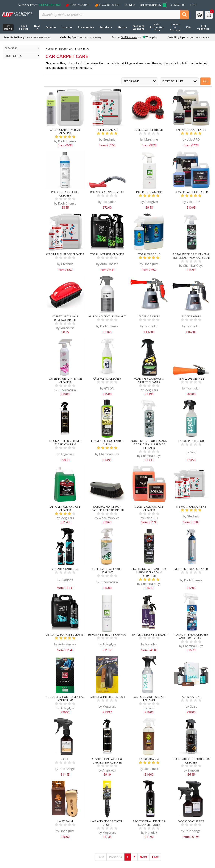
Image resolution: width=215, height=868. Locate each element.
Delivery (130, 5)
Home (49, 49)
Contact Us (178, 5)
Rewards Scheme (108, 5)
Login (194, 5)
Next (144, 857)
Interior (61, 49)
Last (155, 857)
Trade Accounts (78, 5)
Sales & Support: (39, 5)
